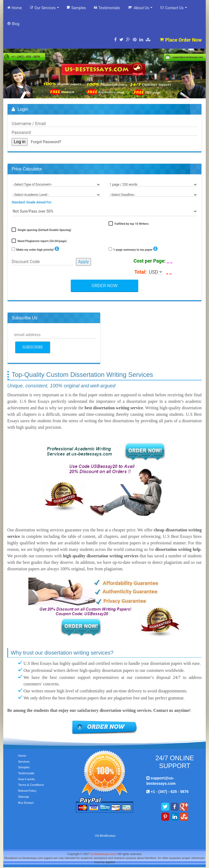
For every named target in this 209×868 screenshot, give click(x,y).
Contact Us (174, 8)
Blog (13, 24)
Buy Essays (26, 803)
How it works (26, 779)
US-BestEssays (105, 836)
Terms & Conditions (31, 785)
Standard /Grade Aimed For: (32, 202)
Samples (76, 8)
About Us (140, 8)
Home (15, 8)
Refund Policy (27, 791)
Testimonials (107, 8)
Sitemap (23, 797)
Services (24, 762)
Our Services (44, 8)
